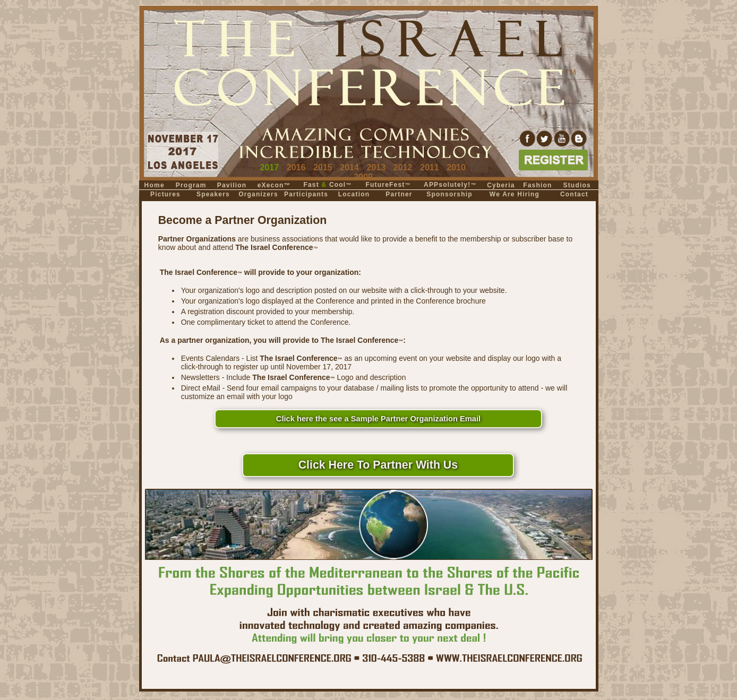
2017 (270, 167)
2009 (363, 177)
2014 (349, 167)
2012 (403, 167)
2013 (376, 167)
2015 (323, 167)
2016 (296, 167)
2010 (456, 167)
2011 (430, 167)
